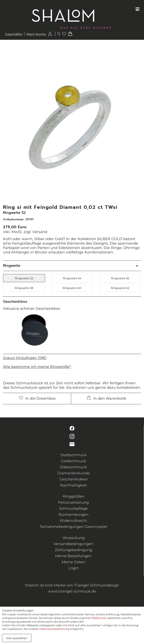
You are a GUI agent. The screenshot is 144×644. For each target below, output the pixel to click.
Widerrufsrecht (73, 521)
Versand (40, 232)
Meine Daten (74, 562)
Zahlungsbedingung (74, 550)
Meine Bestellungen (73, 556)
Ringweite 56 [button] (120, 278)
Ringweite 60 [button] (72, 288)
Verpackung (74, 538)
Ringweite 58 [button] (24, 288)
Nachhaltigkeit (73, 485)
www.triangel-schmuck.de (72, 591)
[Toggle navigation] (137, 9)
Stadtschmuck (74, 455)
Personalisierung (73, 502)
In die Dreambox (37, 398)
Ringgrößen (74, 496)
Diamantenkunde (74, 473)
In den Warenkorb (106, 398)
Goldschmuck (74, 461)
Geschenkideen (74, 479)
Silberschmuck (73, 467)
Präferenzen (99, 618)
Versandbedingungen (73, 544)
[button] (136, 127)
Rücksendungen (74, 515)
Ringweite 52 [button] (24, 278)
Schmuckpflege (73, 508)
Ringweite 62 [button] (120, 288)
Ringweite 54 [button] (72, 278)
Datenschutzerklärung (54, 629)
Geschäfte (14, 34)
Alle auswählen (17, 638)
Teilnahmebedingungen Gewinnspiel (74, 527)
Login (74, 568)
